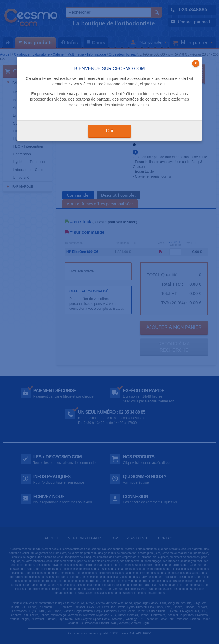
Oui (110, 131)
